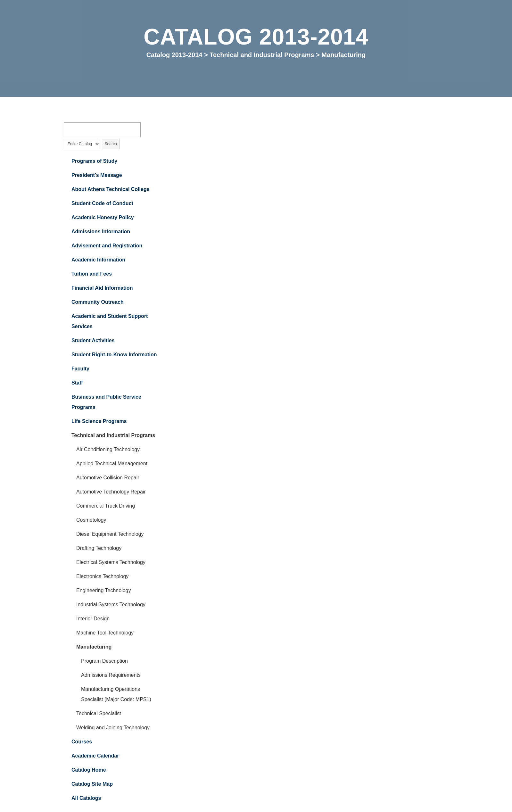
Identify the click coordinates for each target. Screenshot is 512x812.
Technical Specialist (99, 714)
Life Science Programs (99, 422)
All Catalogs (86, 798)
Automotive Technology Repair (111, 492)
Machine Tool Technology (105, 633)
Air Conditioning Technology (108, 450)
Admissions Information (101, 232)
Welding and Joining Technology (113, 728)
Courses (82, 742)
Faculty (80, 369)
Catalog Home (89, 770)
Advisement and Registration (107, 246)
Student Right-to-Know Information (114, 355)
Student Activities (93, 341)
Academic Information (98, 260)
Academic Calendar (95, 756)
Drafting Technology (99, 548)
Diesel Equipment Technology (110, 534)
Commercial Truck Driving (106, 506)
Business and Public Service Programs (106, 402)
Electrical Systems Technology (111, 563)
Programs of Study (94, 161)
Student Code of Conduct (102, 204)
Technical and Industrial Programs (262, 55)
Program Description (104, 661)
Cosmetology (91, 520)
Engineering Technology (104, 591)
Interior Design (93, 619)
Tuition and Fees (92, 274)
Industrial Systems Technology (111, 605)
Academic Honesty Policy (103, 218)
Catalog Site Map (92, 784)
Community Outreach (98, 302)
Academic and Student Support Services (110, 322)
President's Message (97, 175)
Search (111, 144)
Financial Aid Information (102, 288)
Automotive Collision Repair (108, 478)
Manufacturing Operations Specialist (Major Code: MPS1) (116, 695)
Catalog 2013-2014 (174, 55)
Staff (77, 383)
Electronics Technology (102, 577)
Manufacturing (94, 647)
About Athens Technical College (111, 190)
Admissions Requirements (111, 675)
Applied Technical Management (112, 464)
